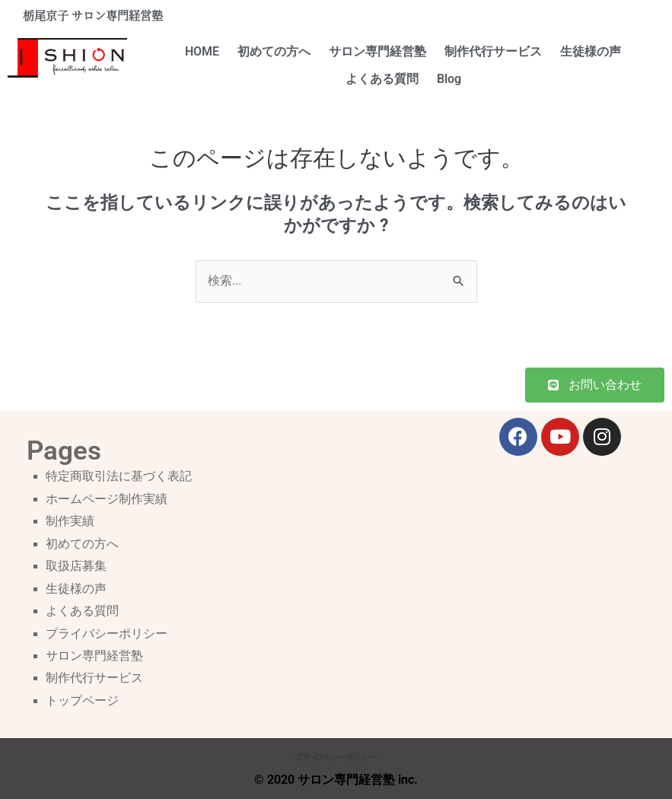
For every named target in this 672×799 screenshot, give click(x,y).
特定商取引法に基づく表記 (119, 476)
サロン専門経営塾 (377, 52)
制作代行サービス (493, 52)
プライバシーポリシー (107, 634)
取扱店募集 (76, 566)
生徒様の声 (591, 52)
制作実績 (70, 521)
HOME (202, 52)
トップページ (82, 701)
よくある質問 (382, 79)
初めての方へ (274, 52)
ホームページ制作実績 (107, 499)
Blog (449, 79)
